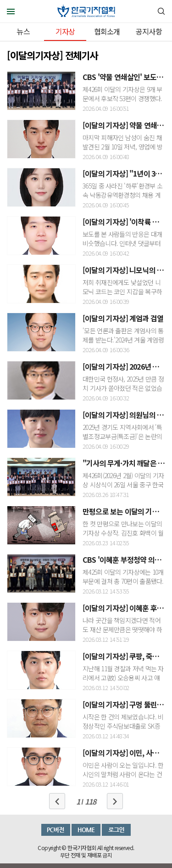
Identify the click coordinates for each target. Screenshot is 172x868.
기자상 (65, 31)
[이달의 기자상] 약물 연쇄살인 (126, 125)
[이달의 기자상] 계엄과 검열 (123, 318)
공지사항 (149, 31)
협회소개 (107, 31)
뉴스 (23, 31)
